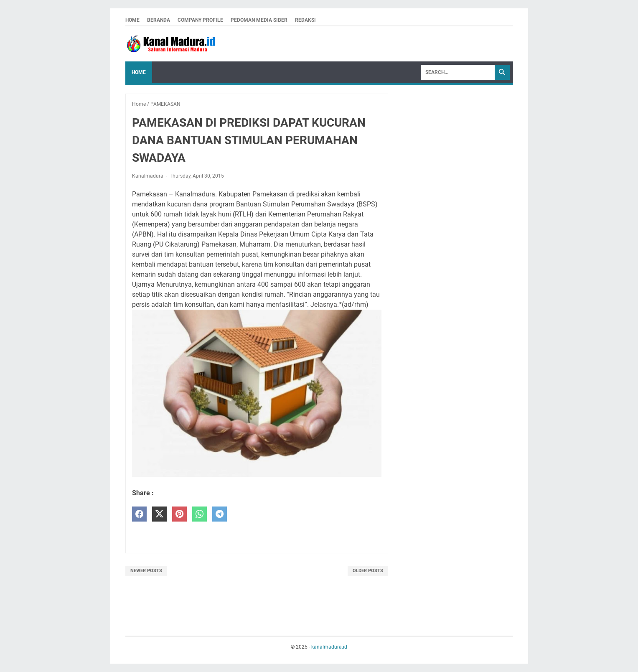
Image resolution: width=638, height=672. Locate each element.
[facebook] (139, 514)
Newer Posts (146, 571)
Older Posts (368, 571)
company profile (200, 20)
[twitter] (159, 514)
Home (132, 20)
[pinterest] (179, 514)
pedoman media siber (259, 20)
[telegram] (220, 514)
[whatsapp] (200, 514)
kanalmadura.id (329, 647)
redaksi (305, 20)
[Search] (458, 72)
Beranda (159, 20)
